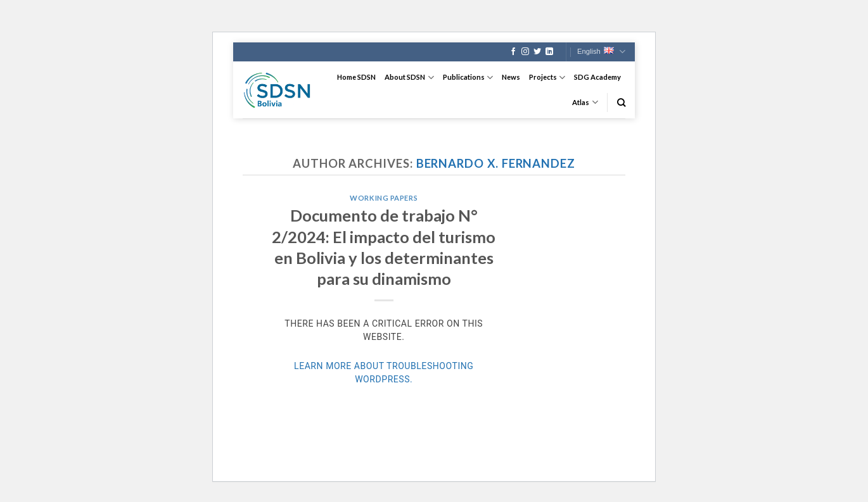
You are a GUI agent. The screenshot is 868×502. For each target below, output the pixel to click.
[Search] (621, 103)
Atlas (585, 102)
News (511, 77)
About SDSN (409, 78)
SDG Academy (597, 77)
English (601, 52)
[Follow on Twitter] (537, 52)
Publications (468, 78)
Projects (547, 78)
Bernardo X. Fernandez (496, 163)
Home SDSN (356, 77)
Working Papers (384, 198)
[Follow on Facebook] (513, 52)
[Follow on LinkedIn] (549, 52)
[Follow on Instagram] (525, 52)
